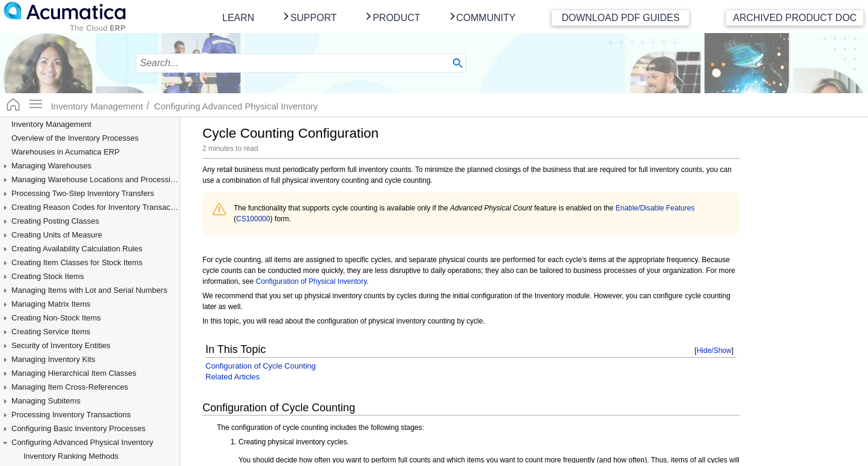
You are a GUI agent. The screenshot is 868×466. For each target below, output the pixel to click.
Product (396, 18)
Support (313, 18)
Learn (238, 18)
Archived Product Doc (795, 18)
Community (486, 18)
